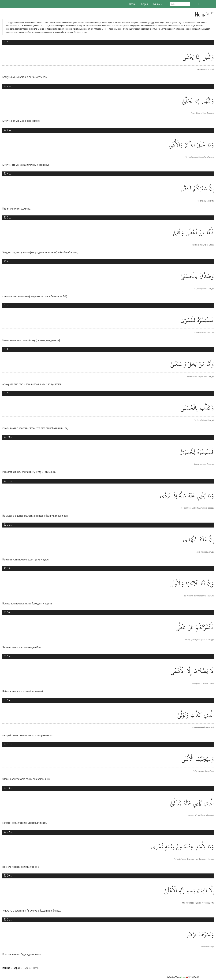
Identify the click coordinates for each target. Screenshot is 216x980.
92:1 (6, 42)
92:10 (7, 437)
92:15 (7, 656)
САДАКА (196, 977)
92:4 (6, 173)
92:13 (7, 568)
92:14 (7, 612)
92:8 (6, 349)
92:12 (7, 525)
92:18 (7, 788)
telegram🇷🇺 (184, 977)
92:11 (7, 481)
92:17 (7, 744)
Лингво (157, 4)
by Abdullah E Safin (173, 977)
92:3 (6, 130)
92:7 (6, 305)
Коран (145, 4)
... (10, 42)
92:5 (6, 217)
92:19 (7, 832)
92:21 (7, 919)
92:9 (6, 393)
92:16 (7, 700)
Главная (133, 4)
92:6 (6, 261)
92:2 (6, 86)
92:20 (7, 875)
